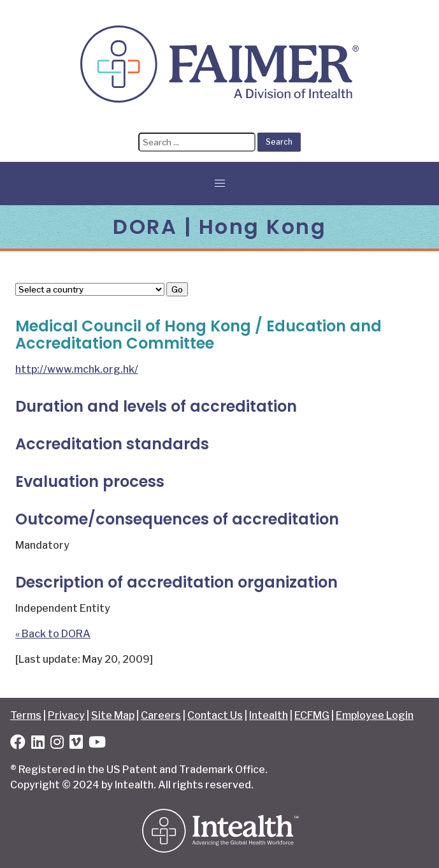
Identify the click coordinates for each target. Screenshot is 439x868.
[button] (220, 184)
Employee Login (375, 715)
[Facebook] (18, 744)
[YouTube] (97, 744)
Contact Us (215, 715)
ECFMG (312, 715)
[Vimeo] (76, 744)
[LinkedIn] (38, 744)
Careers (161, 715)
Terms (26, 715)
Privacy (66, 715)
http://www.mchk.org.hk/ (77, 369)
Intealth (269, 715)
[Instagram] (57, 744)
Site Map (113, 715)
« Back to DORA (53, 634)
